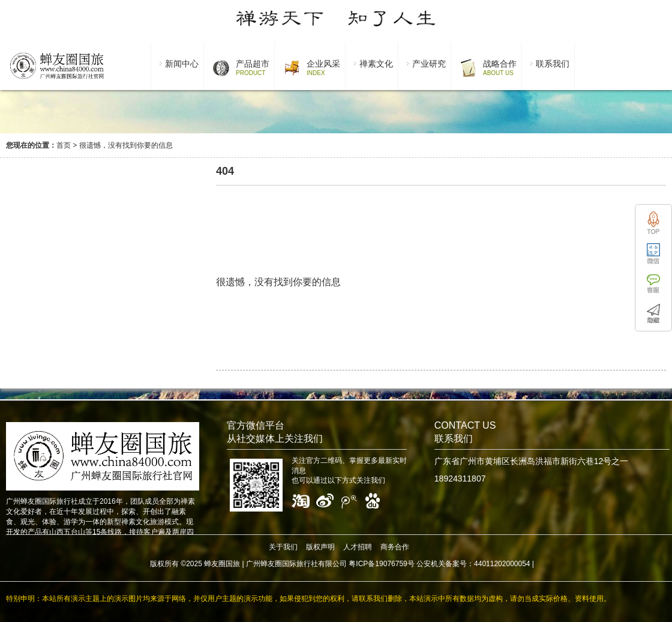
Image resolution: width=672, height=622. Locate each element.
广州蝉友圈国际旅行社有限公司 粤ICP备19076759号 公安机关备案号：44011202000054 (388, 564)
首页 (64, 145)
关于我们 (283, 547)
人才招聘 (358, 547)
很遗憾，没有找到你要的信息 (126, 145)
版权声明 (320, 547)
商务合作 (395, 547)
